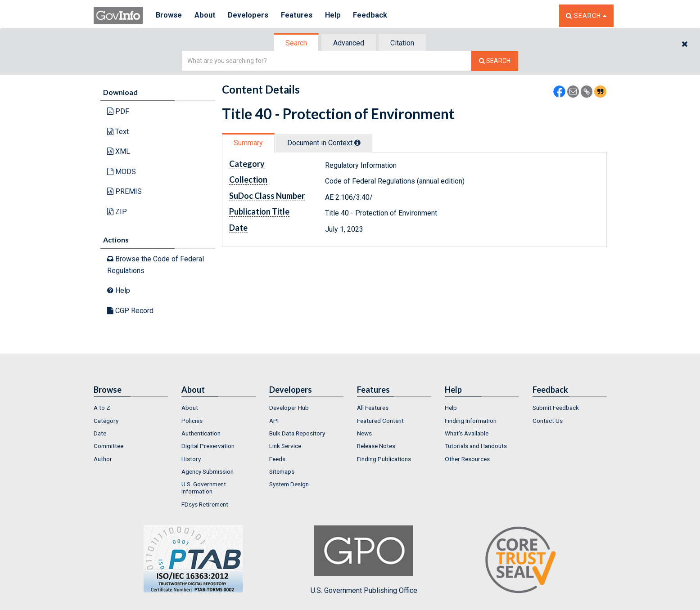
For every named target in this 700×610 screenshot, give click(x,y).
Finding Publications (384, 459)
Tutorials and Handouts (476, 446)
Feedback (373, 16)
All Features (373, 408)
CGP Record (130, 311)
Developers (250, 16)
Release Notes (376, 446)
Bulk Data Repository (297, 433)
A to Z (102, 408)
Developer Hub (289, 408)
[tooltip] (357, 143)
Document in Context (324, 143)
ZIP (117, 212)
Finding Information (471, 421)
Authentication (201, 433)
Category (106, 421)
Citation (402, 43)
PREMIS (124, 191)
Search (296, 43)
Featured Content (380, 421)
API (274, 421)
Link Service (285, 446)
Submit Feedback (556, 408)
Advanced (349, 43)
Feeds (277, 459)
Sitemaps (282, 471)
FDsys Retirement (205, 504)
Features (299, 16)
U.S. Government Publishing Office (364, 560)
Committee (108, 446)
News (364, 433)
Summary (248, 143)
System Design (289, 484)
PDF (118, 111)
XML (119, 151)
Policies (192, 421)
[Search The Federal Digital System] (495, 61)
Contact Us (548, 421)
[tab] (297, 43)
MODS (122, 172)
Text (118, 132)
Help (335, 16)
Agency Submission (208, 471)
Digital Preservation (208, 446)
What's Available (467, 433)
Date (100, 433)
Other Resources (467, 459)
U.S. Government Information (204, 488)
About (206, 16)
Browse (169, 16)
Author (103, 459)
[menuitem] (131, 408)
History (191, 459)
